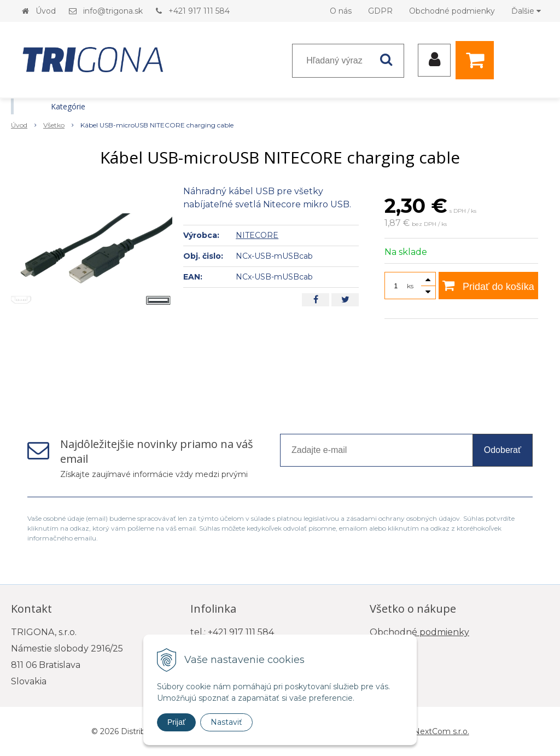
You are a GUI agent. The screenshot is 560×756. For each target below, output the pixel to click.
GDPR (380, 11)
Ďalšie (526, 11)
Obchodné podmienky (452, 11)
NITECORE (257, 235)
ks (410, 286)
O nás (341, 11)
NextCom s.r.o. (441, 731)
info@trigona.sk (113, 11)
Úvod (46, 11)
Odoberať (503, 450)
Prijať (176, 722)
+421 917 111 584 (199, 11)
